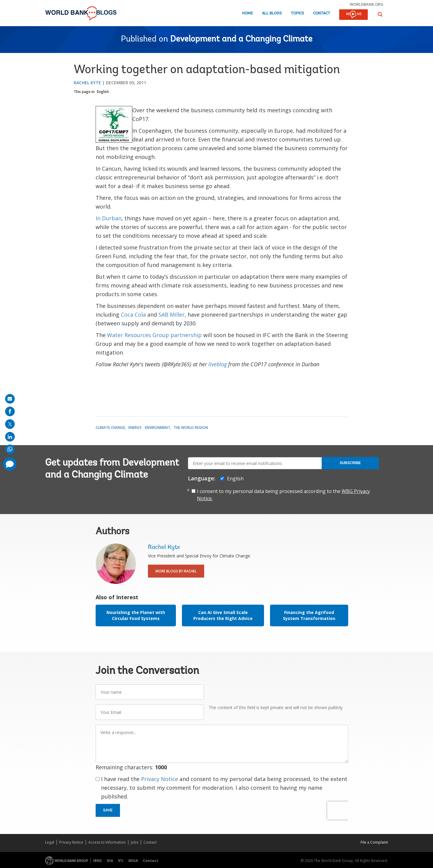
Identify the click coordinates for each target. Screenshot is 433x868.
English (103, 92)
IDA (110, 861)
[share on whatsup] (10, 449)
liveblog (218, 364)
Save (108, 810)
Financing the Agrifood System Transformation (309, 615)
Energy (135, 428)
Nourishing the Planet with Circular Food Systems (136, 615)
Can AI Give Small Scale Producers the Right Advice (223, 615)
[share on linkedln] (10, 437)
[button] (380, 14)
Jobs (135, 842)
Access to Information (107, 842)
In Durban (109, 218)
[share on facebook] (10, 411)
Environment (158, 428)
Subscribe (350, 463)
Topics (297, 13)
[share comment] (10, 464)
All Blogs (272, 13)
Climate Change (110, 428)
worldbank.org (367, 4)
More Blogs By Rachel (176, 571)
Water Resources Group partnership (154, 335)
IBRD (98, 861)
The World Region (191, 428)
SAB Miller (172, 315)
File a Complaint (374, 842)
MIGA (133, 861)
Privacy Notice (160, 779)
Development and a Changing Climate (241, 39)
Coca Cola (133, 315)
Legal (50, 842)
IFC (121, 861)
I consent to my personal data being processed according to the (283, 495)
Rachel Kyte (87, 83)
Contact (322, 13)
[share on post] (10, 424)
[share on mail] (10, 399)
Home (247, 13)
